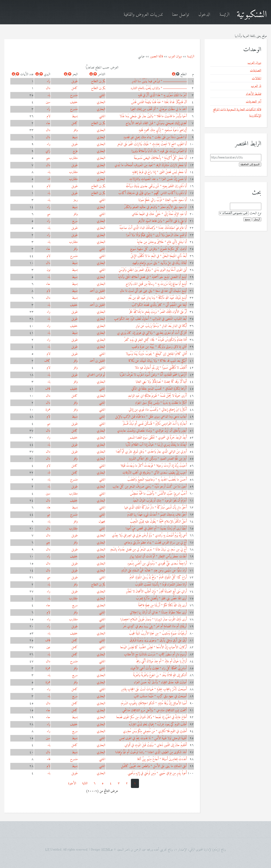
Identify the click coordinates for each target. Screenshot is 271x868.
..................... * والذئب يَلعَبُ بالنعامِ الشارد (159, 88)
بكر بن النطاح (98, 81)
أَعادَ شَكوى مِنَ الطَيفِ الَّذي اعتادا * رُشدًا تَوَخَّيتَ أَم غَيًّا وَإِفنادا (151, 752)
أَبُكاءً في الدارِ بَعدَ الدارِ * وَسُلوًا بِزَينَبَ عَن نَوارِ (161, 326)
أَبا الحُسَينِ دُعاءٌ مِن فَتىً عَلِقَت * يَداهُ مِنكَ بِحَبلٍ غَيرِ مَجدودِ (155, 137)
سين (48, 102)
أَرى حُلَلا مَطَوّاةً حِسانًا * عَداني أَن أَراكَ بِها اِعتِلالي (158, 612)
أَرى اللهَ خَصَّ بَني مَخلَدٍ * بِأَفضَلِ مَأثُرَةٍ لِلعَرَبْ (161, 598)
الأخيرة (72, 783)
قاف (48, 389)
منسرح (74, 95)
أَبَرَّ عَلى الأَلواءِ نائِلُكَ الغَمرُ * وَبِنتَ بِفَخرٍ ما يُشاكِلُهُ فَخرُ (158, 312)
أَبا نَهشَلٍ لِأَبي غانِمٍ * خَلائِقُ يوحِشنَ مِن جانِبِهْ (162, 242)
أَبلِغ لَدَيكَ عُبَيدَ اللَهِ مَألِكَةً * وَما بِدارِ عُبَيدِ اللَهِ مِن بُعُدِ (157, 298)
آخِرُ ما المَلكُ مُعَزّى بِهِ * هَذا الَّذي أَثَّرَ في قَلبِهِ (162, 95)
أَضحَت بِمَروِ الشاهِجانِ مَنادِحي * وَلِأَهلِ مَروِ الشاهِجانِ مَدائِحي (155, 710)
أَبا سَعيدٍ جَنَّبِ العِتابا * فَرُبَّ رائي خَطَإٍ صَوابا (163, 200)
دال (48, 88)
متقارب (73, 158)
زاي (48, 151)
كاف (47, 361)
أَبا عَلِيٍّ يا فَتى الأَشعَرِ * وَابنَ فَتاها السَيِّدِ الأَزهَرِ (162, 221)
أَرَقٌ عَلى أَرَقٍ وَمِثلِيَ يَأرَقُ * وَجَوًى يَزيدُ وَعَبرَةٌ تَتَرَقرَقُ (158, 640)
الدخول (204, 15)
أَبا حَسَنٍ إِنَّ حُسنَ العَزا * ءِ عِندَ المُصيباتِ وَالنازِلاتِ (158, 179)
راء (49, 81)
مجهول (102, 522)
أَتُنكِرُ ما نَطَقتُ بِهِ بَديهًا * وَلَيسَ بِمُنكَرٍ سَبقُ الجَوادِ (161, 403)
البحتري (101, 102)
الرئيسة (224, 15)
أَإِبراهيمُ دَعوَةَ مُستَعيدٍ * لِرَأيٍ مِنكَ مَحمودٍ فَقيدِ (163, 130)
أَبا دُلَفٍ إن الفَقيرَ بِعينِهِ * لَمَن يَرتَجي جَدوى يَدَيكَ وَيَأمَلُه (156, 186)
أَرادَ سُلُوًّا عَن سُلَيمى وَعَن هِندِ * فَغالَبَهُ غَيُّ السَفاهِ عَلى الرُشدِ (154, 571)
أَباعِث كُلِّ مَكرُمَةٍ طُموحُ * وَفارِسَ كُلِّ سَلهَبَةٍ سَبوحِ (158, 249)
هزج (75, 151)
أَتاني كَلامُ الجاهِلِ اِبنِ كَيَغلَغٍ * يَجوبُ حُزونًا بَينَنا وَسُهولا (156, 354)
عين (48, 647)
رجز (76, 200)
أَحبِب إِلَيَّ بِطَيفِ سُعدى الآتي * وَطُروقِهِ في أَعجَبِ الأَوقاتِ (155, 473)
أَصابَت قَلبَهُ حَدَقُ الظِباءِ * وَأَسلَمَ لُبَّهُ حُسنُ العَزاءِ (160, 682)
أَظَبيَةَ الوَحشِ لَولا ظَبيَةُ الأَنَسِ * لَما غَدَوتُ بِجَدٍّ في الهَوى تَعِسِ (153, 738)
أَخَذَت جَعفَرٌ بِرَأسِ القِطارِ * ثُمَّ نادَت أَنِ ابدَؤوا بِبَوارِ (158, 556)
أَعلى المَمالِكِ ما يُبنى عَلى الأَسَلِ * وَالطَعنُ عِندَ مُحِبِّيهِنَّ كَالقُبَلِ (154, 766)
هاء (48, 508)
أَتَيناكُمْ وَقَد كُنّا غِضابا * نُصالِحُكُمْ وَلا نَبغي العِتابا (161, 382)
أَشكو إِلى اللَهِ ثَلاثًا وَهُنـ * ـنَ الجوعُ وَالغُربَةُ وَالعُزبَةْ (160, 675)
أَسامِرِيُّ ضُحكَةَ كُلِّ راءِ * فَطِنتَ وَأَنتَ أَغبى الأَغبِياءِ (159, 668)
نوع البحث (255, 213)
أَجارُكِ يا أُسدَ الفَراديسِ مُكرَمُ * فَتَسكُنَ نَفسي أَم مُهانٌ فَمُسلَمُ (155, 424)
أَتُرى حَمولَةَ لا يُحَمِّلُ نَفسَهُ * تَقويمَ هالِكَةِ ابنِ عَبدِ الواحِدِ (157, 396)
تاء (49, 179)
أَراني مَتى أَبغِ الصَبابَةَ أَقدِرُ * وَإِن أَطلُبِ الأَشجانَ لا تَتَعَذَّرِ (156, 592)
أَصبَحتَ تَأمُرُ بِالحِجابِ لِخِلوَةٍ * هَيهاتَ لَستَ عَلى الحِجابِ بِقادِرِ (154, 689)
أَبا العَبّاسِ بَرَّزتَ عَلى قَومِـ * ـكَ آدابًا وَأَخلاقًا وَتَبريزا (159, 151)
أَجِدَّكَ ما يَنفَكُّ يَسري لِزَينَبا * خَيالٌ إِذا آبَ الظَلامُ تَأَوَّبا (156, 445)
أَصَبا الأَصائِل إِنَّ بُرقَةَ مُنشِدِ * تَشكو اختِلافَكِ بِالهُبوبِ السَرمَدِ (154, 703)
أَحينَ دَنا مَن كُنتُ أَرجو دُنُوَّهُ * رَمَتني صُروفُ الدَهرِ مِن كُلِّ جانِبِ (150, 487)
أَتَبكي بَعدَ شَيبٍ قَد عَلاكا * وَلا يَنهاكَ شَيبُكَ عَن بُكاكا (158, 361)
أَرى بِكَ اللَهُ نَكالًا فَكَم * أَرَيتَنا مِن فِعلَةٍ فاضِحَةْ (163, 605)
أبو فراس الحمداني (96, 375)
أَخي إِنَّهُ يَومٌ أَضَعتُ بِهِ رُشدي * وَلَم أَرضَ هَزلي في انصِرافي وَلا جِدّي (149, 535)
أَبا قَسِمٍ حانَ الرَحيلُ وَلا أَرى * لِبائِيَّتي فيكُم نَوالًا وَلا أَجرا (156, 235)
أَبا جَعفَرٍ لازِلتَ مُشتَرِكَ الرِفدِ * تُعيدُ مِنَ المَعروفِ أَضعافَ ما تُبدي (151, 165)
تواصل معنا (181, 15)
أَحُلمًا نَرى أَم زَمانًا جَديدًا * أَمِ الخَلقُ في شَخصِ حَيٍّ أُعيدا (156, 529)
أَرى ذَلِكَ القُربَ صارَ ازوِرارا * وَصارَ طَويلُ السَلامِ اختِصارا (154, 619)
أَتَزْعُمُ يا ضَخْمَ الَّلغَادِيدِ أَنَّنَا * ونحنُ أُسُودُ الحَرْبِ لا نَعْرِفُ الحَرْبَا (153, 375)
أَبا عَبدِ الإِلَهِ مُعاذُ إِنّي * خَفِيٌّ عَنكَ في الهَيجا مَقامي (159, 214)
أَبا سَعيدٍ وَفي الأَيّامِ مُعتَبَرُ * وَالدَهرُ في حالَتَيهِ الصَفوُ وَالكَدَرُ (155, 207)
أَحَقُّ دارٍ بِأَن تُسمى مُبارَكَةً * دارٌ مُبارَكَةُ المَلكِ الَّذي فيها (156, 508)
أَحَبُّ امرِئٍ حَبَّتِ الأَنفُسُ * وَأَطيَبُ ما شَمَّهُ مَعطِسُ (158, 494)
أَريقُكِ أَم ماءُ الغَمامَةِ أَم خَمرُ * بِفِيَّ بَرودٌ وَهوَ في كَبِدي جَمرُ (155, 626)
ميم (49, 214)
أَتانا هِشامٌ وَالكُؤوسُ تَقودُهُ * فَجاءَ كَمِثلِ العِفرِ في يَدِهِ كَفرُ (156, 340)
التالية (85, 783)
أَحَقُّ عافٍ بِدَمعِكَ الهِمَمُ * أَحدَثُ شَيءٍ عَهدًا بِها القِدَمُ (157, 515)
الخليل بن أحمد (97, 291)
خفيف (74, 102)
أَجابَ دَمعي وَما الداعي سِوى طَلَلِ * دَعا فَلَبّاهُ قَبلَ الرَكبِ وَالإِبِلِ (151, 417)
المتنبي (102, 95)
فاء (49, 759)
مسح (247, 219)
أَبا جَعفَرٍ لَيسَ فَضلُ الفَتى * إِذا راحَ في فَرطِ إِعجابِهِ (160, 172)
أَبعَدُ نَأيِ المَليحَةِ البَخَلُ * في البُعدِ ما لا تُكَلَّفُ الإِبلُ (159, 256)
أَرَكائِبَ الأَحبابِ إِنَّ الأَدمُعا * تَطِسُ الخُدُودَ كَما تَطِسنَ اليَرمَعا (154, 647)
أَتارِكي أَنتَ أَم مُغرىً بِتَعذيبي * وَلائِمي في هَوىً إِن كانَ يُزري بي (152, 333)
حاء (48, 123)
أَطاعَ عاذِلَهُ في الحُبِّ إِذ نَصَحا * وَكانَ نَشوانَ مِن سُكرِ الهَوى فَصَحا (152, 717)
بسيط (75, 116)
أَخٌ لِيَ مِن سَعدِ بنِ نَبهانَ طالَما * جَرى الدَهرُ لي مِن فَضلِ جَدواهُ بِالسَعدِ (148, 550)
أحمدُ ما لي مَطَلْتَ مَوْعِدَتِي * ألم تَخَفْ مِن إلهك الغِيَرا (159, 109)
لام (48, 116)
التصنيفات (256, 71)
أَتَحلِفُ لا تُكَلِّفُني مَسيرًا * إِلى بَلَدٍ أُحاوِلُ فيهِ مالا (161, 368)
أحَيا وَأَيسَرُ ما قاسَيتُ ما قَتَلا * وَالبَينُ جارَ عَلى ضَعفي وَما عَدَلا (153, 116)
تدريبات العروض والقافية (143, 15)
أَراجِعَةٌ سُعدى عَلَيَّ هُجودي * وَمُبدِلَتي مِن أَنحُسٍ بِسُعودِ (157, 564)
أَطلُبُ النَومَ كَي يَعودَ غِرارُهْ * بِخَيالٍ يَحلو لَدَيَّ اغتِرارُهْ (158, 724)
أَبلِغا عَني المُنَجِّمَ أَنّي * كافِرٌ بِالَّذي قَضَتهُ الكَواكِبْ (159, 305)
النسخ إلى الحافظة (250, 164)
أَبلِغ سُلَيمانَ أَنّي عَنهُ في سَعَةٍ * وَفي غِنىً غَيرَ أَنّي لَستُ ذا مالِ (153, 291)
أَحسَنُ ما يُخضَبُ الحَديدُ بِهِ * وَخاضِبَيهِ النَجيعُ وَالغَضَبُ (157, 480)
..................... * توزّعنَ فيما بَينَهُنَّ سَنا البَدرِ (159, 81)
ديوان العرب (175, 56)
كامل (75, 88)
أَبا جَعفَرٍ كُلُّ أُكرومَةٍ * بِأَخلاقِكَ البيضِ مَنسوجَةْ (160, 158)
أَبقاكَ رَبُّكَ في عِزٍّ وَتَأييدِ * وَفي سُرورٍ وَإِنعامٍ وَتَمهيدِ (160, 263)
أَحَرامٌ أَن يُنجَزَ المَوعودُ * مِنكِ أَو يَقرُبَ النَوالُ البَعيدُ (160, 501)
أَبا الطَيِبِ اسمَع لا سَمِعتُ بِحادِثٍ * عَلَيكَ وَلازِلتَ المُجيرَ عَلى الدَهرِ (152, 144)
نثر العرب (256, 86)
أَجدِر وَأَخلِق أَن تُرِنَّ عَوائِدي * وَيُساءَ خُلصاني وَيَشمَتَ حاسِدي (152, 431)
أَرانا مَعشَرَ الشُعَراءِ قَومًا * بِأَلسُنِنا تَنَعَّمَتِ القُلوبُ (161, 585)
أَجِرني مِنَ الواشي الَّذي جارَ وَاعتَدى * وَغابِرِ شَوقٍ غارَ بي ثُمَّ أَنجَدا (151, 452)
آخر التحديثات (254, 102)
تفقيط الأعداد (254, 94)
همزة (48, 410)
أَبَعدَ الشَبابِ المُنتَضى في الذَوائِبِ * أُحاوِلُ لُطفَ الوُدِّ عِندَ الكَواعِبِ (150, 319)
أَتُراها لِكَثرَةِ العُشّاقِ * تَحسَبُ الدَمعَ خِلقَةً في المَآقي (159, 389)
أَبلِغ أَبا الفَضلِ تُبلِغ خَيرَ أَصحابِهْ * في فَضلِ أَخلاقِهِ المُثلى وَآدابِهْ (152, 277)
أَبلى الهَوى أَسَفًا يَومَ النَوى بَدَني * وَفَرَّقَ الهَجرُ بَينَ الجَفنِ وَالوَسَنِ (153, 270)
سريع (75, 221)
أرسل (257, 219)
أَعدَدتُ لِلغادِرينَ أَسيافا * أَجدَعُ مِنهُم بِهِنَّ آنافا (162, 759)
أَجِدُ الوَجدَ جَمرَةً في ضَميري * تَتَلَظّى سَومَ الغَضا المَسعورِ (157, 438)
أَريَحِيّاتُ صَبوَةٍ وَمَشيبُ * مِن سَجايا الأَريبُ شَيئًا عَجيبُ (158, 633)
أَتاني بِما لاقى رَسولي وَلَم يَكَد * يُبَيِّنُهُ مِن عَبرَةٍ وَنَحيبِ (159, 347)
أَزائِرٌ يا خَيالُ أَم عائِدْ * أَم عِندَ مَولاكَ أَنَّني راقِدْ (161, 661)
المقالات (257, 78)
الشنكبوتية (252, 15)
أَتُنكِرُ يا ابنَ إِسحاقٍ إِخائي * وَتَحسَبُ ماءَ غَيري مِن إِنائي (158, 410)
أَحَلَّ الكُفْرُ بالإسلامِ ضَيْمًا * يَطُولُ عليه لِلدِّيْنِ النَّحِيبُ (158, 522)
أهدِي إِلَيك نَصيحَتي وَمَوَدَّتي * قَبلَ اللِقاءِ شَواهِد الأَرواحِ (156, 123)
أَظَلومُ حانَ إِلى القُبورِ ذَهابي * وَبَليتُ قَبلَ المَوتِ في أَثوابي (156, 745)
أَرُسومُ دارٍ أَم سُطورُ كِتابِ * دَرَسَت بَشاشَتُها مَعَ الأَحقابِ (155, 654)
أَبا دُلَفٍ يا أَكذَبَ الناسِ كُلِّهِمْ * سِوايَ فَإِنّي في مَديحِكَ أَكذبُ (153, 193)
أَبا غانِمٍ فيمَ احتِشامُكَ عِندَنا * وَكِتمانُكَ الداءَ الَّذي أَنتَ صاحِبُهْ (153, 228)
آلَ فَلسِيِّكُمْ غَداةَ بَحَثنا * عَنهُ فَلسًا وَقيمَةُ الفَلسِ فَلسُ (159, 102)
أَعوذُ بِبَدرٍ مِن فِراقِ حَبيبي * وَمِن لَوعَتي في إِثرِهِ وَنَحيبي (157, 773)
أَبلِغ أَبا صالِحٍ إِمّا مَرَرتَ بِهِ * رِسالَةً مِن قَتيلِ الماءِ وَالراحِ (156, 284)
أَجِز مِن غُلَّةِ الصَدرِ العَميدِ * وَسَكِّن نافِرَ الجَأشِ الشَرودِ (158, 459)
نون (48, 270)
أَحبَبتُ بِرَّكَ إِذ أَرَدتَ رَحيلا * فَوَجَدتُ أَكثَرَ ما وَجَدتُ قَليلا (154, 466)
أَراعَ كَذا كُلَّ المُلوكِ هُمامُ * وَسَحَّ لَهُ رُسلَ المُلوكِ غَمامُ (158, 577)
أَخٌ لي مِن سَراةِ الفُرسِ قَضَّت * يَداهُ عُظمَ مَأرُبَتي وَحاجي (155, 543)
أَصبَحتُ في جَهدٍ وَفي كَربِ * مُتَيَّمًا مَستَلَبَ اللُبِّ (160, 696)
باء (49, 95)
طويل (75, 81)
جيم (48, 158)
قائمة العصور (157, 56)
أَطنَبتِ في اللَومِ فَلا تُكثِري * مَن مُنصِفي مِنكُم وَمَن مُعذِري (155, 731)
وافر (76, 130)
